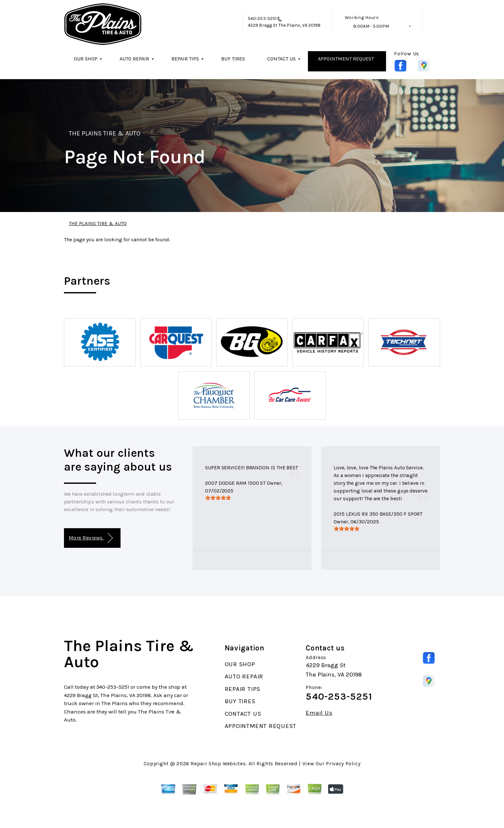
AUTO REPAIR (134, 59)
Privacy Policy (343, 764)
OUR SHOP (86, 59)
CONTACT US (281, 59)
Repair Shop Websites (218, 764)
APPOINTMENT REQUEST (346, 59)
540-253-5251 (262, 18)
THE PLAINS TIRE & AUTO (105, 133)
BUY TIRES (233, 59)
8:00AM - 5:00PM (371, 26)
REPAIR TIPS (185, 59)
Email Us (319, 713)
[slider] (218, 498)
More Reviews (91, 538)
